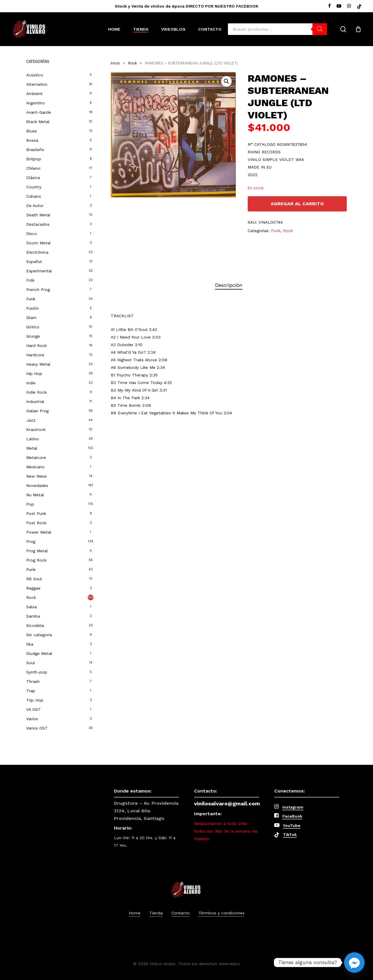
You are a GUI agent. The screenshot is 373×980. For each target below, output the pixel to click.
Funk (31, 299)
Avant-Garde (39, 112)
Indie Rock (36, 392)
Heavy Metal (38, 364)
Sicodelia (35, 625)
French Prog (38, 290)
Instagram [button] (293, 807)
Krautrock (36, 429)
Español (34, 262)
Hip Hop (34, 374)
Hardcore (35, 355)
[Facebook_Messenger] (354, 963)
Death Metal (38, 215)
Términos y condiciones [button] (221, 913)
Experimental (39, 271)
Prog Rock (36, 560)
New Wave (36, 476)
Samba (33, 616)
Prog (31, 541)
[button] (226, 81)
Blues (32, 131)
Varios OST (37, 728)
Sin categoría (39, 635)
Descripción (229, 285)
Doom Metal (38, 243)
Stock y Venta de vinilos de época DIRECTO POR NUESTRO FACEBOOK (186, 6)
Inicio (115, 63)
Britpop (34, 159)
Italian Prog (37, 411)
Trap (31, 691)
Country (34, 187)
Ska (30, 644)
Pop (30, 504)
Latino (32, 439)
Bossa (32, 140)
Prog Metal (37, 551)
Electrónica (37, 252)
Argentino (36, 103)
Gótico (33, 327)
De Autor (35, 206)
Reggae (33, 588)
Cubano (34, 196)
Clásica (33, 178)
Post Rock (36, 523)
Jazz (31, 420)
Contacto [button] (181, 913)
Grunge (33, 336)
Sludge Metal (39, 653)
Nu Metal (35, 495)
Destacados (38, 224)
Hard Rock (36, 346)
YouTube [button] (292, 825)
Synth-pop (37, 672)
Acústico (35, 75)
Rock (31, 597)
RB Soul (34, 579)
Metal (32, 448)
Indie (31, 383)
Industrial (35, 402)
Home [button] (135, 913)
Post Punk (36, 513)
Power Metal (39, 532)
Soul (31, 663)
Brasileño (35, 150)
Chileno (33, 168)
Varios (32, 719)
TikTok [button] (290, 835)
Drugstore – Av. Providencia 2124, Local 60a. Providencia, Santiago (146, 811)
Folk (30, 280)
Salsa (31, 607)
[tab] (229, 285)
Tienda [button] (156, 913)
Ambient (34, 94)
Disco (32, 234)
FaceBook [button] (292, 816)
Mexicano (35, 467)
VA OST (34, 709)
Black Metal (38, 122)
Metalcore (36, 457)
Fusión (32, 308)
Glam (31, 318)
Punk (31, 569)
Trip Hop (35, 700)
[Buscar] (320, 29)
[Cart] (358, 29)
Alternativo (37, 84)
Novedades (37, 485)
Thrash (33, 681)
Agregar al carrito (297, 204)
